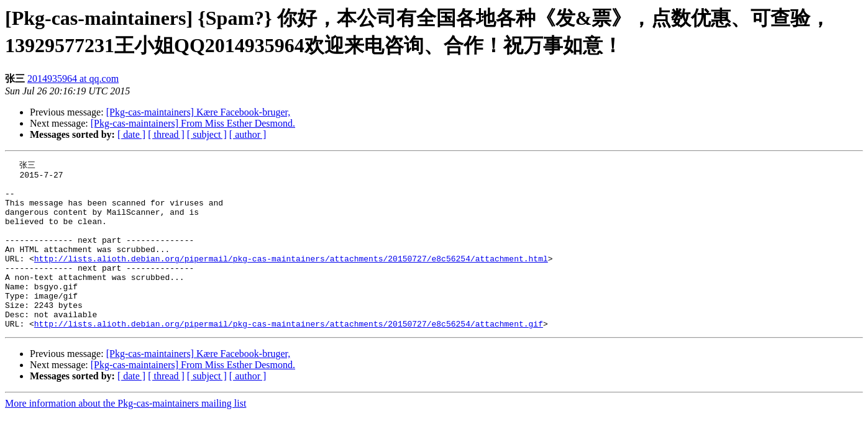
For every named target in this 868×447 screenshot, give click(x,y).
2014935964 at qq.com (73, 79)
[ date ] (131, 134)
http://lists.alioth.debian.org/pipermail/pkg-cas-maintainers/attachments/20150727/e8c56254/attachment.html (291, 278)
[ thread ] (166, 134)
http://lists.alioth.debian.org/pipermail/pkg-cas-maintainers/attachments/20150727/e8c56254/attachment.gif (289, 356)
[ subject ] (207, 134)
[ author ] (248, 134)
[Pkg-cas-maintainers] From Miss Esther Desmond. (193, 123)
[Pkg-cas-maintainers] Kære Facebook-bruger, (199, 112)
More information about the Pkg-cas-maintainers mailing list (126, 436)
